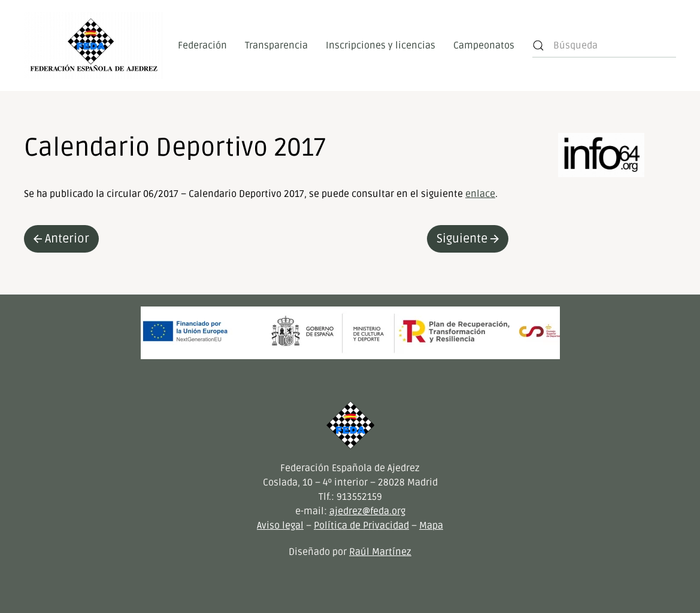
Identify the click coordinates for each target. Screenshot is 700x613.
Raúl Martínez (380, 552)
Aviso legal (280, 526)
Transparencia (276, 45)
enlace (480, 194)
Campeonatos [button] (484, 45)
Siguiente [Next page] (468, 239)
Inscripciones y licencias (381, 45)
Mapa (431, 526)
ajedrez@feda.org (367, 511)
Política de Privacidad (361, 526)
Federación (202, 45)
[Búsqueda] (604, 45)
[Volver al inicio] (94, 45)
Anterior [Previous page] (61, 239)
